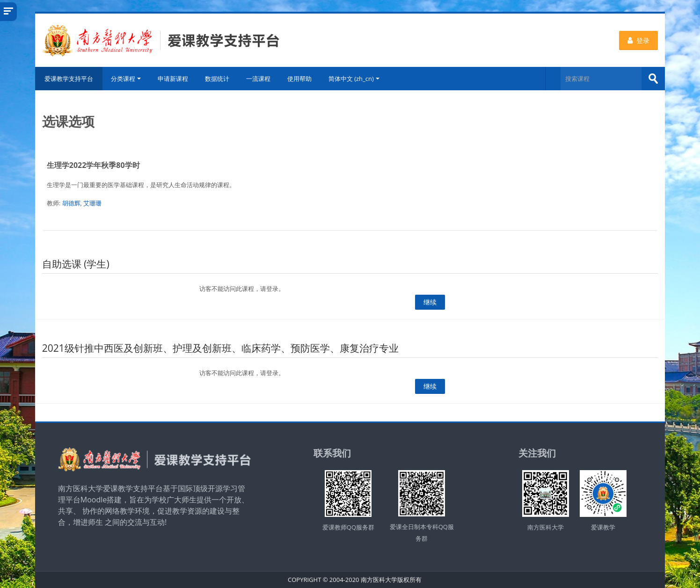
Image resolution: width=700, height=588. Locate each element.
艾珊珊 (92, 203)
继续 (430, 302)
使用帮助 (299, 79)
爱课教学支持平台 (69, 79)
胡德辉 (71, 203)
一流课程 (258, 79)
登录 (638, 40)
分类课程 (126, 79)
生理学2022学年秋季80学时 (93, 165)
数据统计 (217, 79)
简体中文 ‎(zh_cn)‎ (354, 79)
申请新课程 (173, 79)
